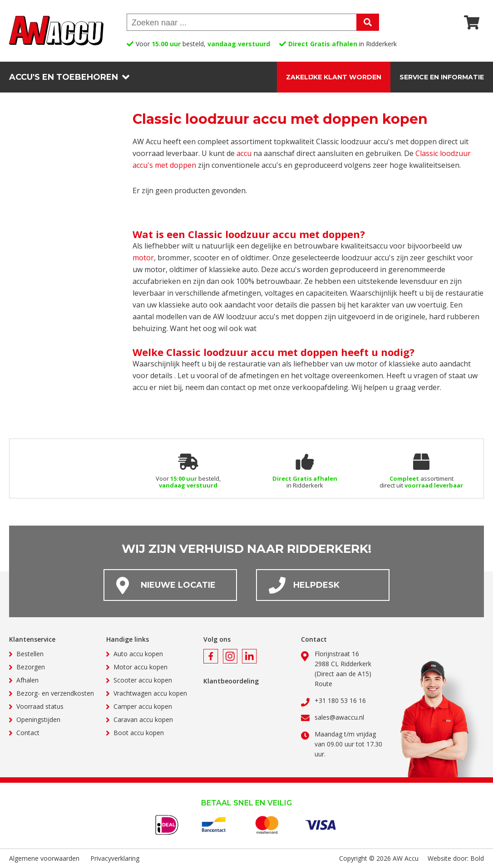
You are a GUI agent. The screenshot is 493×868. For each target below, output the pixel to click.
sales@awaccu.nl (339, 717)
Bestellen (30, 654)
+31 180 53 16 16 (340, 700)
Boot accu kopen (139, 733)
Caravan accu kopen (143, 719)
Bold (477, 858)
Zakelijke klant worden (334, 77)
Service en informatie (442, 77)
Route (323, 684)
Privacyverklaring (115, 858)
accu (244, 153)
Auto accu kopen (138, 654)
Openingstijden (38, 719)
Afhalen (27, 680)
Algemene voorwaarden (44, 858)
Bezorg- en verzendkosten (55, 693)
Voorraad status (40, 706)
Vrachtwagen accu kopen (150, 693)
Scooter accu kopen (143, 680)
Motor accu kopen (141, 667)
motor (143, 258)
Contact (28, 733)
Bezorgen (31, 667)
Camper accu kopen (143, 706)
